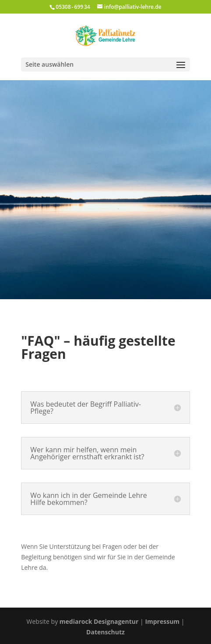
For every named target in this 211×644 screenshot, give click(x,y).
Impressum (162, 621)
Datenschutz (105, 632)
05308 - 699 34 (73, 7)
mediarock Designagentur (99, 621)
